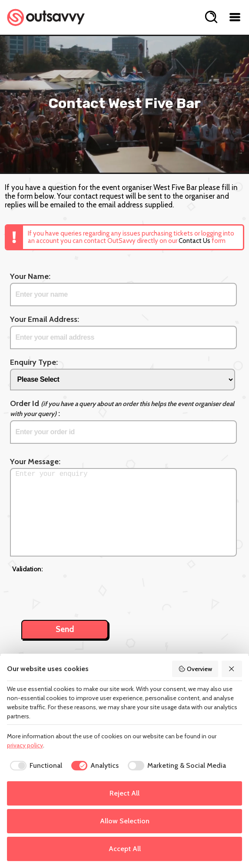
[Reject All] (232, 669)
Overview (195, 669)
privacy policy (25, 745)
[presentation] (78, 592)
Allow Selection (125, 821)
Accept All (125, 849)
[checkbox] (35, 766)
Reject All (124, 793)
